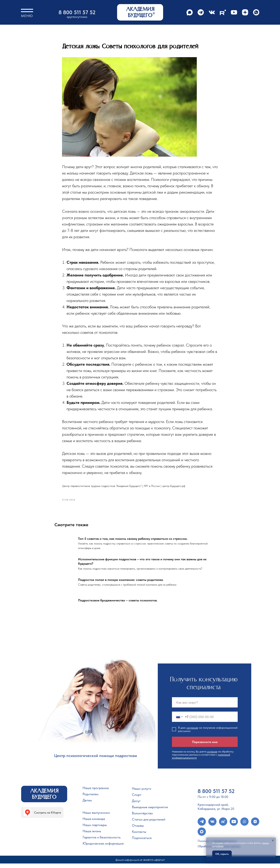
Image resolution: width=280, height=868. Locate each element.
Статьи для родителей (149, 824)
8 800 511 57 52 (77, 12)
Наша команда (94, 823)
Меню (27, 16)
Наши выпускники (96, 817)
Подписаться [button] (142, 843)
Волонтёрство (142, 818)
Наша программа (96, 793)
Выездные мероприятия (150, 812)
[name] (205, 707)
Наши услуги (142, 793)
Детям (87, 805)
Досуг (136, 806)
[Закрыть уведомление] (273, 840)
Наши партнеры (95, 830)
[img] (28, 817)
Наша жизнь (92, 836)
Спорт (137, 799)
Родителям (90, 799)
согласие (192, 732)
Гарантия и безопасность (102, 842)
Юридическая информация (103, 848)
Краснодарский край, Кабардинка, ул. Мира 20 (216, 811)
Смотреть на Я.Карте (48, 817)
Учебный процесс (96, 811)
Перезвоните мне (205, 746)
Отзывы (138, 830)
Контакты (139, 836)
